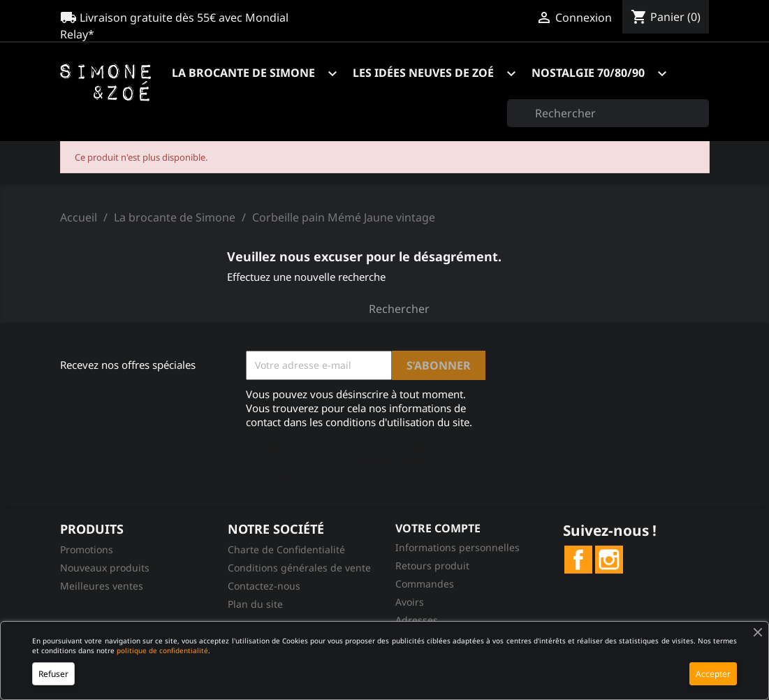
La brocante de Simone (261, 74)
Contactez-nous (264, 586)
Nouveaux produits (105, 568)
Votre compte (438, 528)
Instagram (609, 560)
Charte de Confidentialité (286, 549)
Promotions (87, 549)
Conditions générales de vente (299, 568)
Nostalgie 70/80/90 (606, 74)
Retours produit (432, 566)
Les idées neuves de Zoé (441, 74)
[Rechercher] (608, 113)
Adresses (417, 620)
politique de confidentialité (162, 650)
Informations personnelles (457, 547)
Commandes (425, 584)
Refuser (53, 674)
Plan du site (255, 604)
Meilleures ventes (102, 586)
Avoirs (410, 602)
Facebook (578, 560)
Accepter (713, 674)
